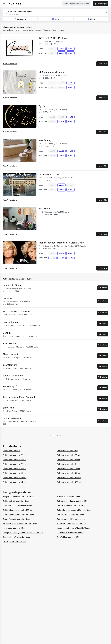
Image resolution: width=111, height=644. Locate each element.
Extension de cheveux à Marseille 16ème (20, 524)
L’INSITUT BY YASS (49, 174)
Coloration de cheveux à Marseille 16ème (74, 510)
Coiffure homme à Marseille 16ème (72, 506)
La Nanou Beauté (12, 418)
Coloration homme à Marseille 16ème (19, 515)
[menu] (4, 4)
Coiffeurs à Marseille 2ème (14, 455)
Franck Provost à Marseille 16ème (71, 524)
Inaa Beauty (45, 140)
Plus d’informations (10, 64)
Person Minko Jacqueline (16, 311)
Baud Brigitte (10, 344)
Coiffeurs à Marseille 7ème (68, 464)
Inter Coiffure (10, 365)
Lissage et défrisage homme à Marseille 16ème (23, 533)
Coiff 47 (7, 333)
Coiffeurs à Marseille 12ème (15, 478)
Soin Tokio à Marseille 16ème (69, 537)
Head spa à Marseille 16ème (15, 528)
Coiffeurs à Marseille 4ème (14, 460)
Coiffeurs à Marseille (12, 451)
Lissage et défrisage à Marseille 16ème (73, 528)
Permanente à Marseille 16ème (70, 533)
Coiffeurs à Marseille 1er (67, 451)
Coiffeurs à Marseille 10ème (15, 473)
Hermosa (8, 298)
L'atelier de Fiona (12, 285)
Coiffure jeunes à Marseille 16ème (17, 510)
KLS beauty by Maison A (52, 72)
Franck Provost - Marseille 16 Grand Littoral (62, 243)
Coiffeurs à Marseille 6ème (14, 464)
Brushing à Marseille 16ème (69, 497)
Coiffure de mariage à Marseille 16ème (73, 501)
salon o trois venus (13, 376)
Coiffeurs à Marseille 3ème (68, 455)
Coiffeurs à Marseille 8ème (14, 469)
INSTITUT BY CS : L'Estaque (54, 38)
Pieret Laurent (10, 354)
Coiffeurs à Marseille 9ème (68, 469)
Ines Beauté (45, 209)
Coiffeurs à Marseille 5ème (68, 460)
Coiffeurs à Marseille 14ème (15, 482)
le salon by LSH (11, 386)
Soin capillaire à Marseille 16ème (16, 537)
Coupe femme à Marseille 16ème (17, 519)
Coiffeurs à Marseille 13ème (69, 478)
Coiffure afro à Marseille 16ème (16, 501)
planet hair (8, 408)
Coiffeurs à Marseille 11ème (69, 473)
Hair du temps (10, 322)
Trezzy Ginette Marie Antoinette (20, 397)
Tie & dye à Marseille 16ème (14, 542)
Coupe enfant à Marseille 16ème (71, 515)
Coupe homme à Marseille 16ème (71, 519)
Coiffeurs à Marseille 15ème (69, 482)
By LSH (43, 106)
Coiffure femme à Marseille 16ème (17, 506)
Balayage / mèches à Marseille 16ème (19, 497)
